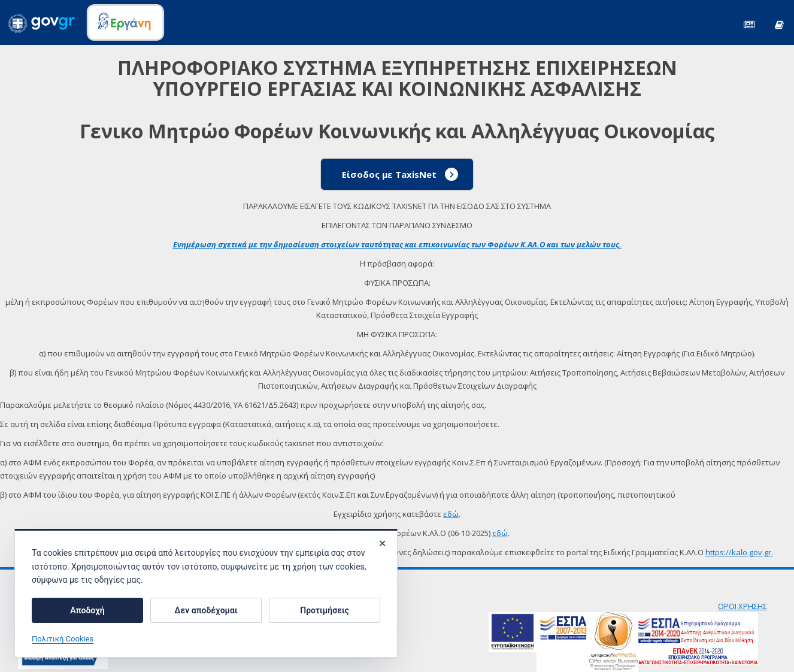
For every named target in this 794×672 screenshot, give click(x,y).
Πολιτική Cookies (63, 639)
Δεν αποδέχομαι (206, 610)
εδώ (451, 514)
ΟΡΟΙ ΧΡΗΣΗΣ (743, 606)
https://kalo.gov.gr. (739, 552)
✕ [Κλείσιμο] (382, 544)
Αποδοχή (87, 610)
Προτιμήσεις (324, 610)
